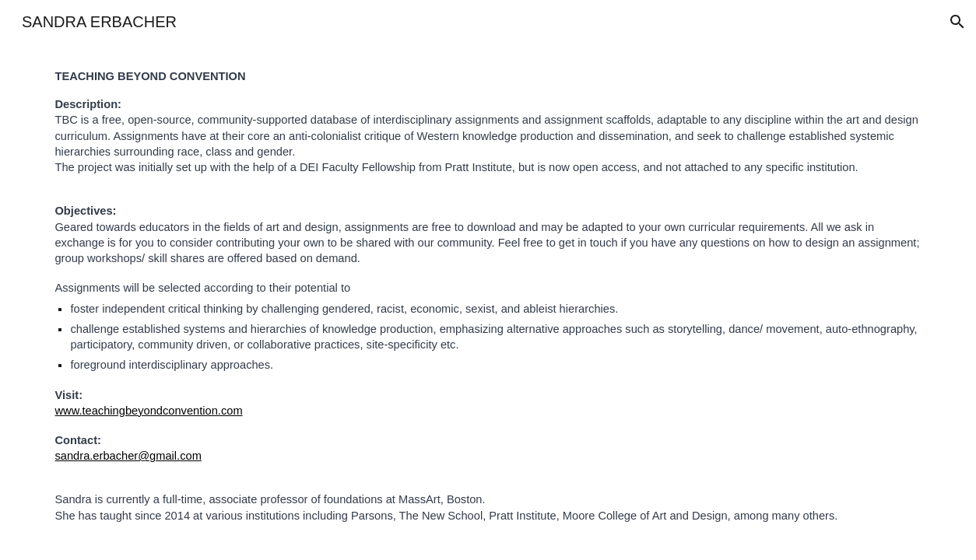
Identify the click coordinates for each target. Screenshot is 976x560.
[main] (488, 296)
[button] (957, 22)
